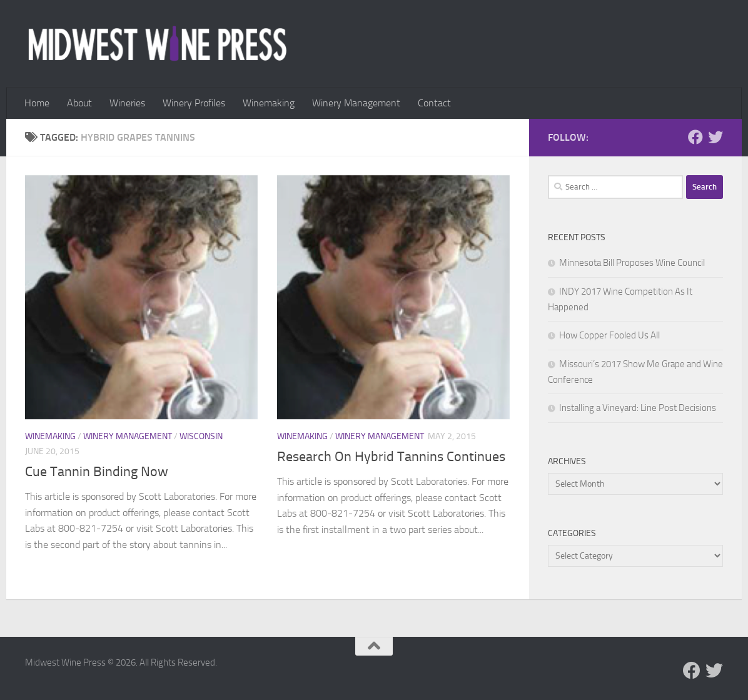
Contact (434, 103)
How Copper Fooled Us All (609, 335)
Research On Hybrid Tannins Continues (391, 457)
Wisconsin (201, 436)
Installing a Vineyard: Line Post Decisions (638, 408)
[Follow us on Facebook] (695, 137)
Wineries (127, 103)
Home (37, 103)
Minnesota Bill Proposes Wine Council (632, 263)
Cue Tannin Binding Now (97, 472)
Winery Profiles (194, 103)
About (79, 103)
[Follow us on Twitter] (715, 137)
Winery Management (356, 103)
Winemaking (269, 103)
